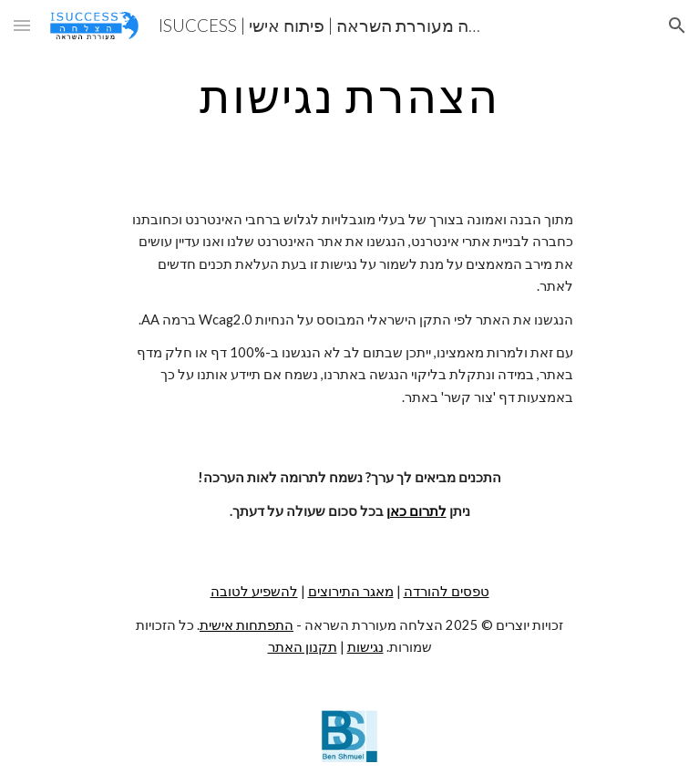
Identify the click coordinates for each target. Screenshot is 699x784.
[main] (349, 96)
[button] (22, 25)
